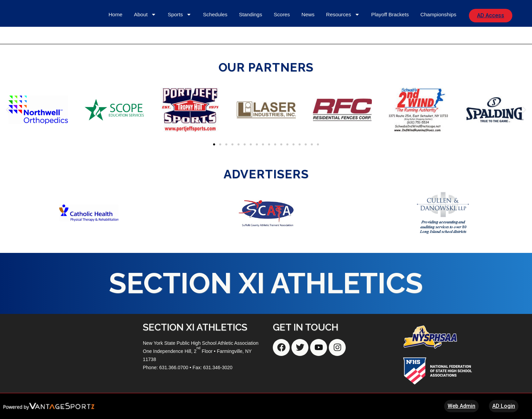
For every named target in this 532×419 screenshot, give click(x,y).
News (308, 14)
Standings (250, 14)
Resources (343, 14)
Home (116, 14)
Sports (179, 14)
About (145, 14)
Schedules (215, 14)
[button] (8, 110)
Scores (282, 14)
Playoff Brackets (390, 14)
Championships (438, 14)
